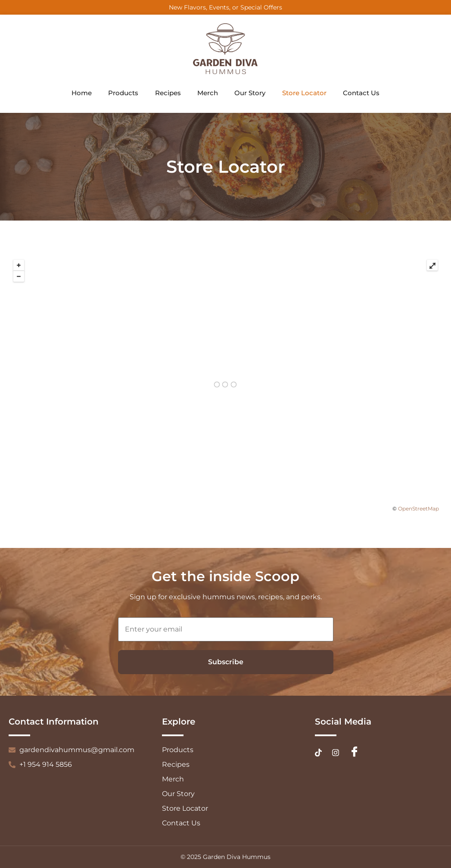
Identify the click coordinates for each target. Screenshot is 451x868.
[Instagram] (336, 752)
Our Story (251, 93)
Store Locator (306, 93)
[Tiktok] (318, 752)
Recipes (167, 93)
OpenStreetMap (418, 509)
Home (79, 93)
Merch (208, 93)
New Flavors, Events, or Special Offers (225, 7)
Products (122, 93)
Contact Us (363, 93)
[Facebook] (355, 753)
